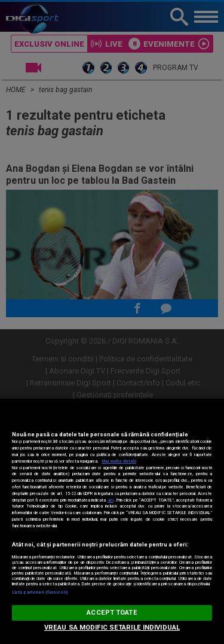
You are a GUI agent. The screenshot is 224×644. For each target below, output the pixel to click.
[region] (112, 521)
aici (111, 500)
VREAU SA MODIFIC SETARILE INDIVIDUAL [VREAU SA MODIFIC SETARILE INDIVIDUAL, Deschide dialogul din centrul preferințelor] (112, 628)
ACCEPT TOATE (112, 613)
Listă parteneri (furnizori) (40, 592)
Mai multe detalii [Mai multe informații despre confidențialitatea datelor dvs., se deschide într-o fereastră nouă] (119, 461)
